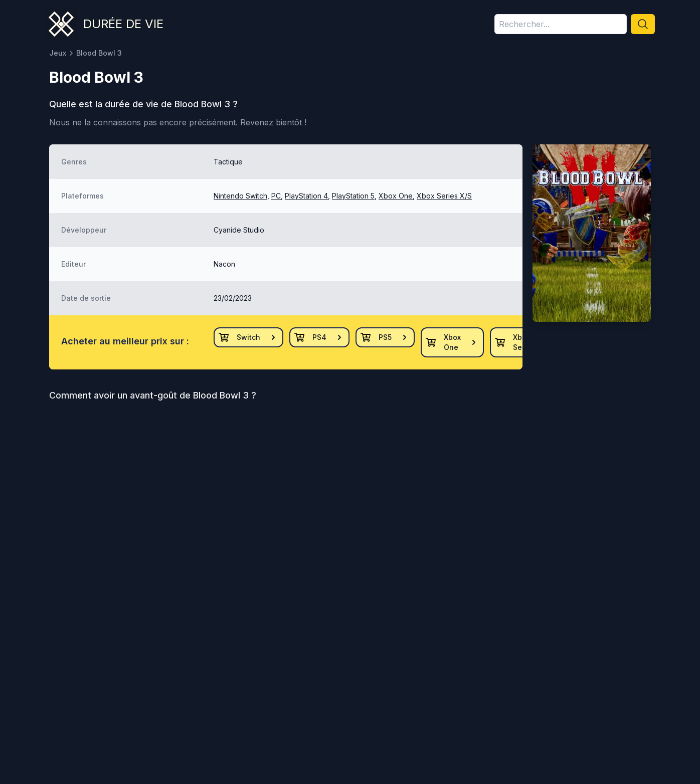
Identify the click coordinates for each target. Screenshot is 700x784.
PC (276, 196)
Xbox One (396, 196)
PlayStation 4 (306, 196)
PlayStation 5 (353, 196)
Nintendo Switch (240, 196)
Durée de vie (123, 24)
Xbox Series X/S (444, 196)
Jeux (58, 53)
